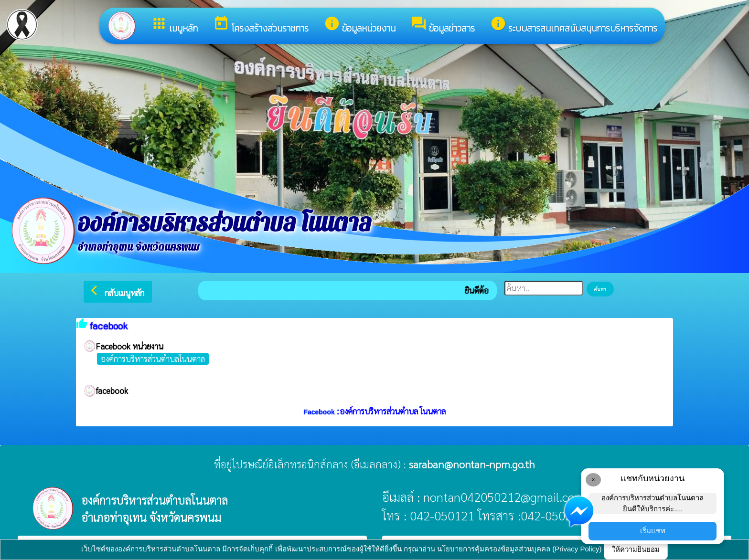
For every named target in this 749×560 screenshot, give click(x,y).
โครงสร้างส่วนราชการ (261, 25)
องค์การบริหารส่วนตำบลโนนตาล (153, 359)
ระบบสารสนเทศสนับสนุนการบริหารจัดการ (574, 25)
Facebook (320, 412)
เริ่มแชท (653, 531)
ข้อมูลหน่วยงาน (360, 25)
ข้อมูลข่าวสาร (443, 25)
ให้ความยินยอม (636, 549)
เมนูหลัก (174, 25)
